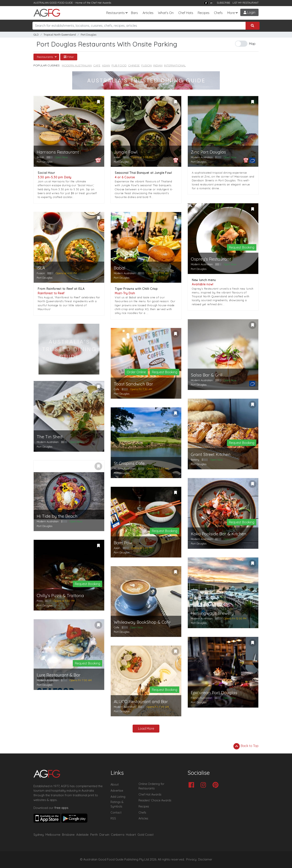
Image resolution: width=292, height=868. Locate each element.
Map (252, 44)
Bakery (195, 460)
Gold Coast (145, 835)
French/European (201, 698)
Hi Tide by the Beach (57, 516)
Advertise (117, 791)
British (40, 157)
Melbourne (53, 835)
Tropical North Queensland (60, 35)
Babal (120, 268)
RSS (113, 818)
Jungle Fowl (126, 152)
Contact (116, 813)
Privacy (191, 859)
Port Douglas (89, 35)
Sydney (39, 835)
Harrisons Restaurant (58, 152)
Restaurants (115, 13)
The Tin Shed (50, 437)
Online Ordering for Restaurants (151, 786)
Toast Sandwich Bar (133, 384)
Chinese (134, 65)
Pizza (40, 601)
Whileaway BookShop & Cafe (142, 622)
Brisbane (68, 835)
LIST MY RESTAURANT (246, 3)
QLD (36, 35)
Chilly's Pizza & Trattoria (60, 596)
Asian (106, 65)
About (115, 785)
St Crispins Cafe (129, 463)
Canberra (118, 835)
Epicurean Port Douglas (214, 693)
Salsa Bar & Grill (207, 375)
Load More (146, 728)
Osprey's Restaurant (211, 259)
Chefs (218, 13)
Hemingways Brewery (212, 613)
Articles (148, 13)
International (175, 65)
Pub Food (119, 65)
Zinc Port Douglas (208, 152)
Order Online (136, 372)
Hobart (131, 835)
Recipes (204, 13)
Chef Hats (186, 13)
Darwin (104, 835)
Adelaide (82, 835)
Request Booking (242, 247)
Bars (134, 13)
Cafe (97, 65)
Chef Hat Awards (101, 3)
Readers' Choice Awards (155, 800)
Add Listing (118, 797)
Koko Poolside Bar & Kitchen (219, 534)
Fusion (147, 65)
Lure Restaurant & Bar (59, 675)
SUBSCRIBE (223, 3)
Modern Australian (77, 65)
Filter (69, 57)
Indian (158, 65)
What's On (166, 13)
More (231, 13)
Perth (94, 835)
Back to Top (246, 746)
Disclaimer (205, 859)
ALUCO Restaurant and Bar (141, 702)
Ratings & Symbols (117, 804)
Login (249, 12)
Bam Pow (123, 543)
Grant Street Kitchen (211, 454)
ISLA (41, 268)
